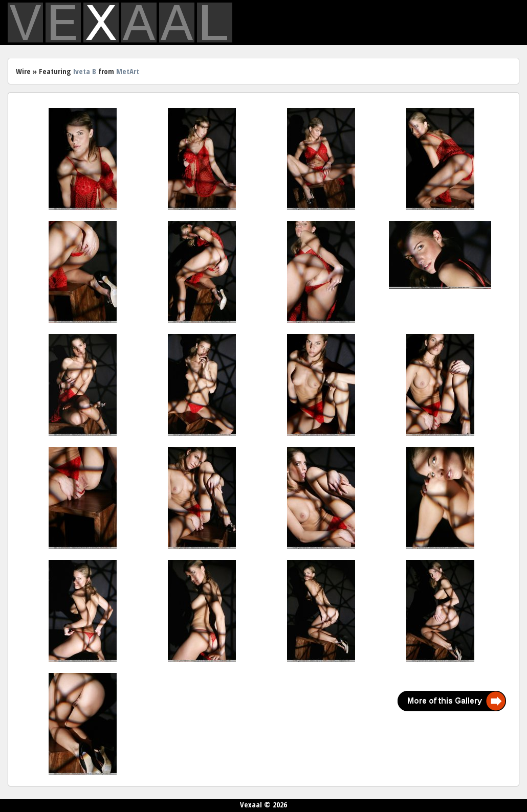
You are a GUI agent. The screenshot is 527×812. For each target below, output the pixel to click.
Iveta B (85, 71)
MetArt (128, 71)
